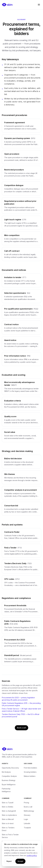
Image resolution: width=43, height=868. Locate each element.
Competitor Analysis (9, 776)
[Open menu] (39, 5)
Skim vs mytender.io (9, 815)
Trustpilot (27, 828)
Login (26, 819)
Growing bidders (30, 772)
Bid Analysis (6, 772)
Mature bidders (30, 776)
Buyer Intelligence (9, 784)
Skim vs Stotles (8, 807)
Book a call (21, 728)
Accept (20, 861)
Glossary (27, 815)
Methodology (29, 811)
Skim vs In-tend (8, 823)
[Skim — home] (7, 5)
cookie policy (32, 855)
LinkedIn (27, 823)
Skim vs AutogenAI (9, 811)
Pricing (26, 803)
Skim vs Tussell (8, 803)
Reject (9, 861)
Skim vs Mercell (8, 819)
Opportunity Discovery (10, 768)
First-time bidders (30, 768)
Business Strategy (9, 780)
